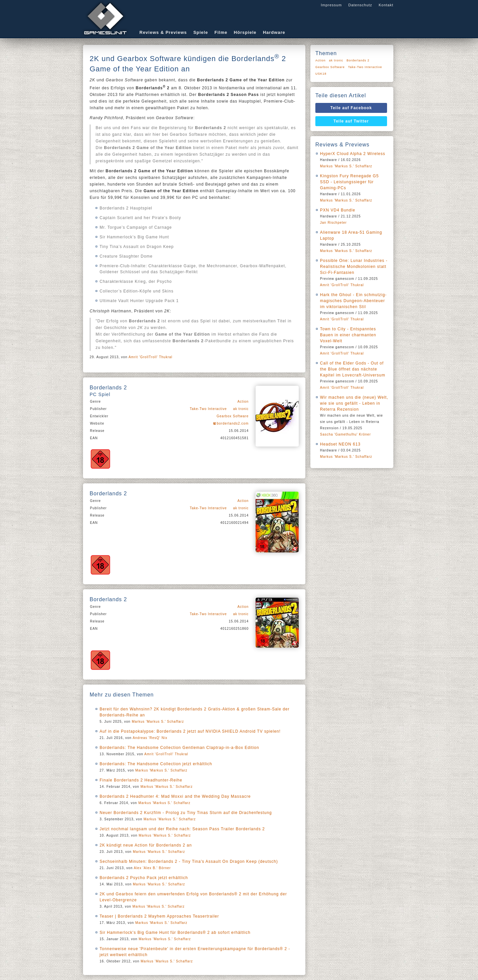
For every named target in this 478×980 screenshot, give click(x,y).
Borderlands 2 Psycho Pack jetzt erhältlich (144, 878)
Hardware (274, 32)
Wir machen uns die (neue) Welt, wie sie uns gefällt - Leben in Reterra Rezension (354, 403)
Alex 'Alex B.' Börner (152, 868)
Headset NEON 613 (340, 444)
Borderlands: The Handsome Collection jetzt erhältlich (156, 764)
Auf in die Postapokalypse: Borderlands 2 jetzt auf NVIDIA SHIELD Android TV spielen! (190, 731)
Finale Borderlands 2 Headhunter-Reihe (141, 780)
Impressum (331, 5)
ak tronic (241, 409)
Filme (221, 32)
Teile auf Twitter (351, 121)
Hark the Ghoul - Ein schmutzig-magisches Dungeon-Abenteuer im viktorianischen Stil (353, 301)
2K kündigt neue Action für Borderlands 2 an (146, 845)
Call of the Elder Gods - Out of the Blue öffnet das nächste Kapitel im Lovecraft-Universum (353, 369)
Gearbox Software (233, 416)
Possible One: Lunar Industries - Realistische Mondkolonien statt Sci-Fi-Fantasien (354, 267)
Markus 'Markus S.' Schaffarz (158, 722)
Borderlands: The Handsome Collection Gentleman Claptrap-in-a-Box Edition (179, 748)
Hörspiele (245, 32)
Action (243, 402)
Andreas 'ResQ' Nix (150, 738)
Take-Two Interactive (208, 409)
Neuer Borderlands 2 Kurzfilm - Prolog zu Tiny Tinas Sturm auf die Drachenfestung (186, 813)
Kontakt (386, 5)
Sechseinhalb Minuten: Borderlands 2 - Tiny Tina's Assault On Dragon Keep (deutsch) (189, 861)
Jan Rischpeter (333, 223)
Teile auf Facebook (351, 108)
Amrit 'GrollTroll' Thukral (150, 357)
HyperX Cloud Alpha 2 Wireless (353, 154)
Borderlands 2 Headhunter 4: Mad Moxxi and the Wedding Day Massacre (175, 796)
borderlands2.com (233, 423)
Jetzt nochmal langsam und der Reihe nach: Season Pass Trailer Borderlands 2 (182, 829)
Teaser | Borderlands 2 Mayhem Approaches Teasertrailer (159, 916)
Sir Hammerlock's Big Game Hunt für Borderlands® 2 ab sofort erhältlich (175, 933)
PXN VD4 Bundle (338, 210)
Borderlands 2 (358, 60)
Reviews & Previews (163, 32)
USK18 (321, 74)
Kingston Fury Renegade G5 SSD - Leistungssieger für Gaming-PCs (349, 182)
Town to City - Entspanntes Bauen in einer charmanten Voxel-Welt (348, 335)
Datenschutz (360, 5)
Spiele (200, 32)
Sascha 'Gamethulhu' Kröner (345, 434)
